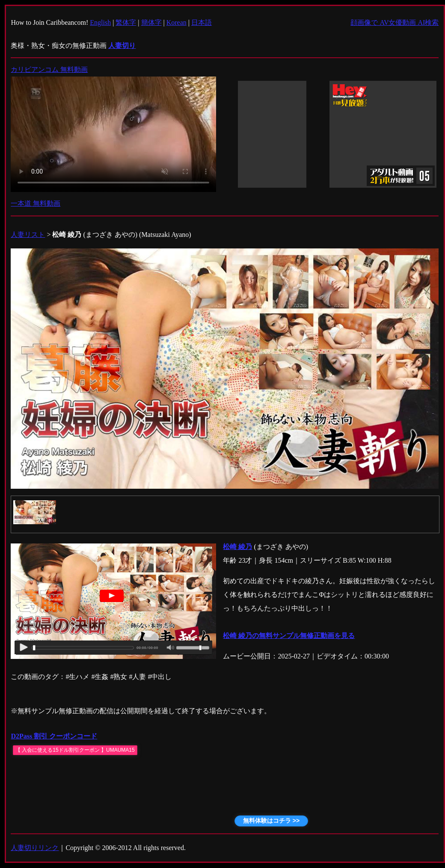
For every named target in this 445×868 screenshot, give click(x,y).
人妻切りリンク (35, 848)
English (100, 22)
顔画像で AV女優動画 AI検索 (395, 22)
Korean (177, 22)
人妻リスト (28, 235)
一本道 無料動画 (36, 203)
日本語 (202, 22)
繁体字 (126, 22)
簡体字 (151, 22)
